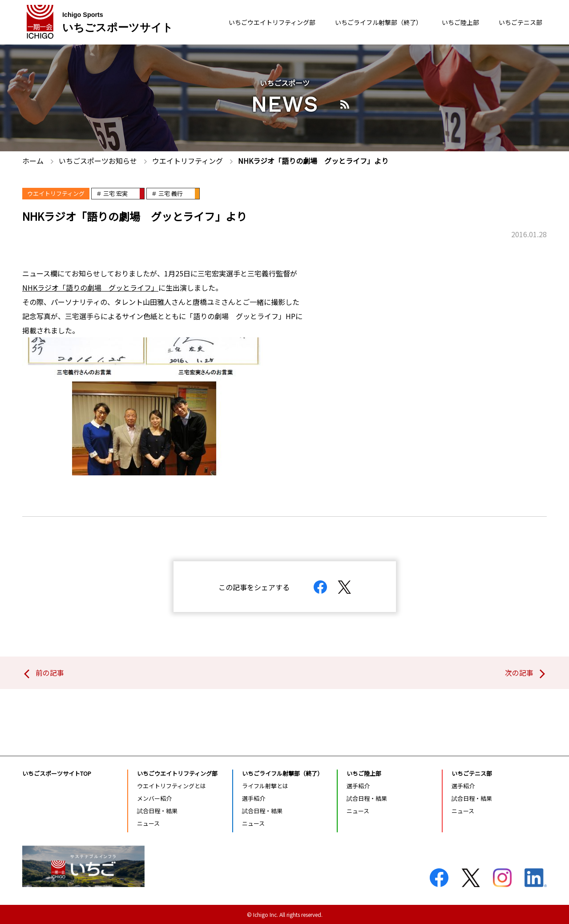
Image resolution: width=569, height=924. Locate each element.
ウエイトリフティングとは (172, 785)
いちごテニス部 (517, 23)
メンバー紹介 (154, 798)
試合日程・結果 (157, 811)
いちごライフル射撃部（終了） (361, 23)
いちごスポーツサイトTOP (57, 773)
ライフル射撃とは (265, 785)
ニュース (148, 823)
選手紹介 (254, 798)
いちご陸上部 (452, 23)
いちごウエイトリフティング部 (242, 23)
